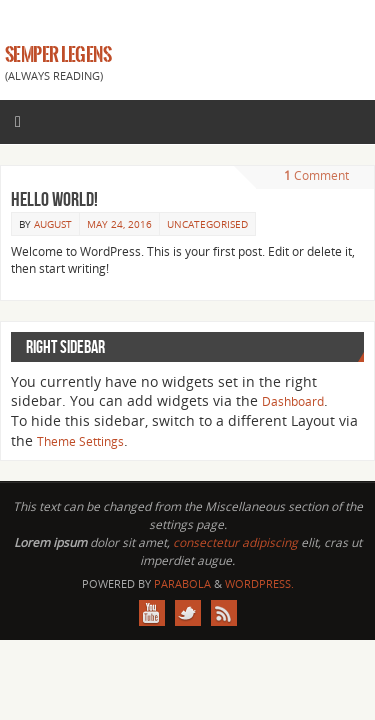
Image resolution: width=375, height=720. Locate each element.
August (53, 224)
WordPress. (259, 583)
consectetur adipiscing (235, 542)
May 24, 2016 (119, 224)
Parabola (182, 583)
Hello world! (54, 199)
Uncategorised (207, 224)
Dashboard (293, 401)
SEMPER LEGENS (58, 55)
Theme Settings (80, 441)
